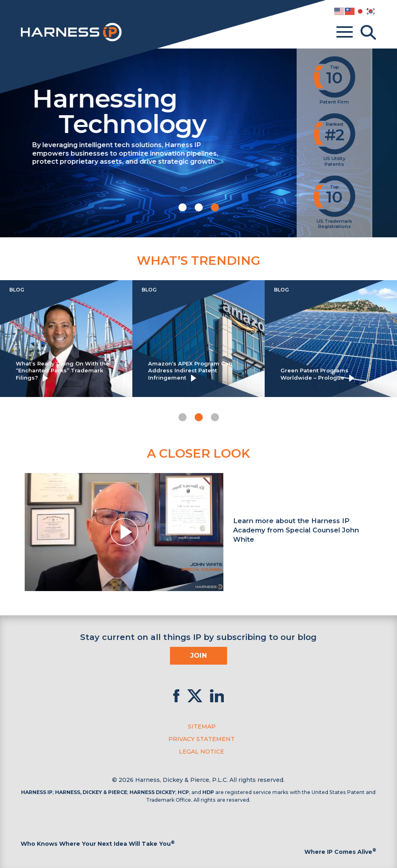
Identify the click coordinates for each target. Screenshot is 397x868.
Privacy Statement (202, 739)
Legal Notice (202, 752)
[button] (183, 207)
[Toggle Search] (368, 32)
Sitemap (202, 727)
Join (199, 656)
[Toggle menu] (345, 32)
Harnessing (177, 110)
